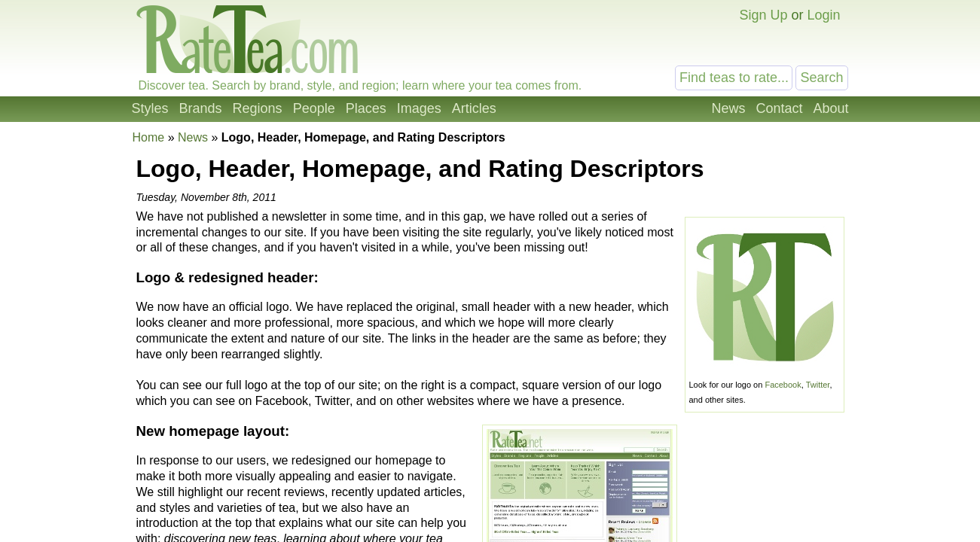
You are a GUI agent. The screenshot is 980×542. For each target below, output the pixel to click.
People (314, 108)
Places (366, 108)
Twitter (818, 385)
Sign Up (763, 15)
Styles (150, 108)
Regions (258, 108)
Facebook (783, 385)
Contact (779, 108)
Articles (474, 108)
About (830, 108)
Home (149, 137)
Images (419, 108)
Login (823, 15)
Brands (201, 108)
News (728, 108)
